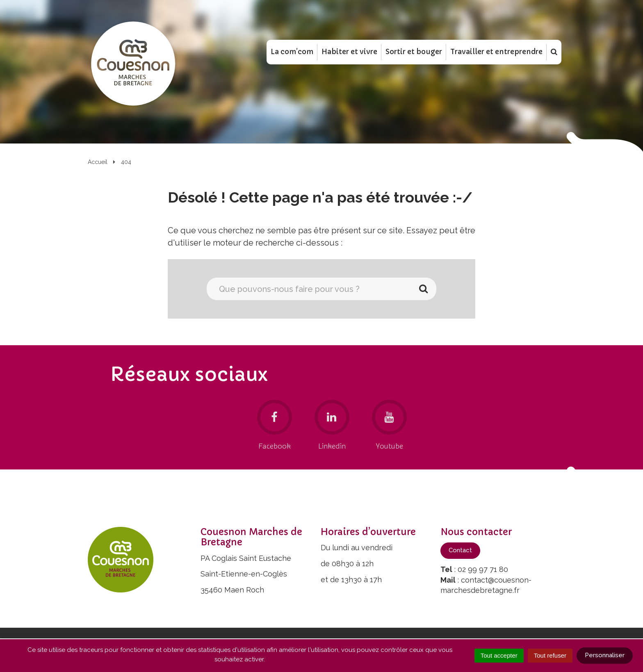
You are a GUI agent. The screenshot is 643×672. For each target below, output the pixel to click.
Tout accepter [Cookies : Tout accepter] (499, 655)
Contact (460, 550)
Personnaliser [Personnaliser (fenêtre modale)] (605, 655)
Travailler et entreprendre (496, 53)
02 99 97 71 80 (483, 569)
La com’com (292, 53)
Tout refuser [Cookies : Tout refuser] (550, 655)
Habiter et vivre (349, 53)
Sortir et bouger (414, 53)
